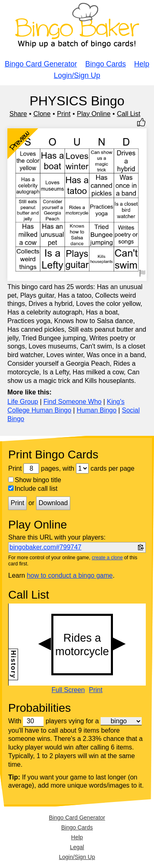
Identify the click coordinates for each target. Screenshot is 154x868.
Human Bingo (97, 410)
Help (142, 64)
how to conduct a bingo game (70, 575)
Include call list (33, 489)
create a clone (107, 558)
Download (53, 503)
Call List (129, 114)
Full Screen (68, 690)
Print (64, 114)
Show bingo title (35, 480)
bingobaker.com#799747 (45, 547)
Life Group (23, 402)
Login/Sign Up (77, 75)
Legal (77, 847)
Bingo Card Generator (41, 64)
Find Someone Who (72, 402)
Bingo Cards (106, 64)
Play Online (94, 114)
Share (18, 114)
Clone (42, 114)
